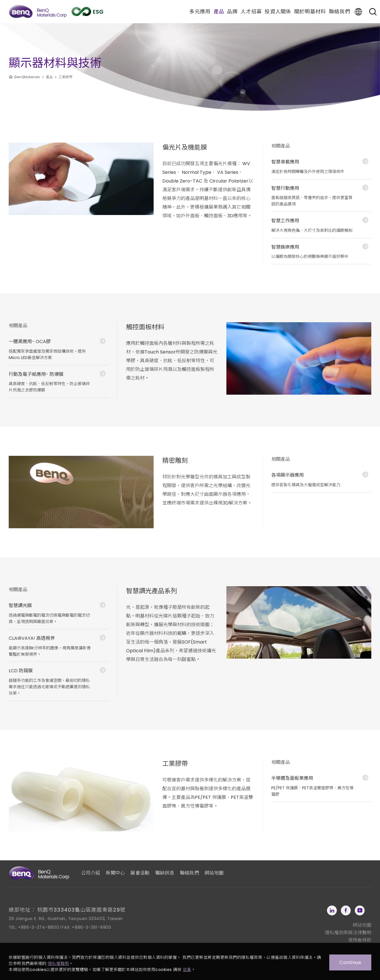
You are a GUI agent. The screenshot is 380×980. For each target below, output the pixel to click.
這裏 (187, 970)
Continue (350, 962)
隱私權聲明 (58, 963)
